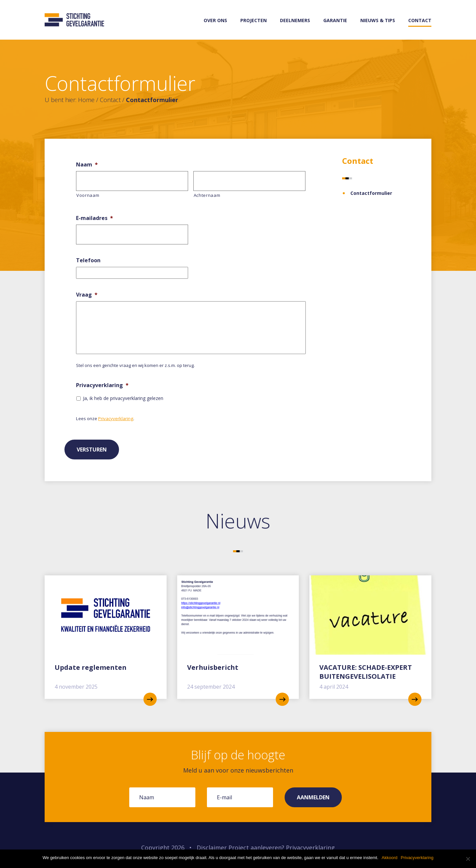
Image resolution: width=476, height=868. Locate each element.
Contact (420, 20)
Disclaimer (212, 848)
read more (150, 699)
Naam (87, 165)
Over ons (215, 20)
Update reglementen (91, 667)
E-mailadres (95, 218)
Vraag (87, 295)
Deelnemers (295, 20)
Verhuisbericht (213, 667)
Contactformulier (371, 193)
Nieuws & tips (378, 20)
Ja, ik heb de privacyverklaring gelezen (123, 398)
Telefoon (88, 260)
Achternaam (207, 195)
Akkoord (390, 858)
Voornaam (88, 195)
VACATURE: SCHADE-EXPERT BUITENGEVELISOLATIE (366, 672)
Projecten (254, 20)
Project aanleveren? (256, 848)
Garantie (335, 20)
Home (86, 100)
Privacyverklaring (102, 385)
